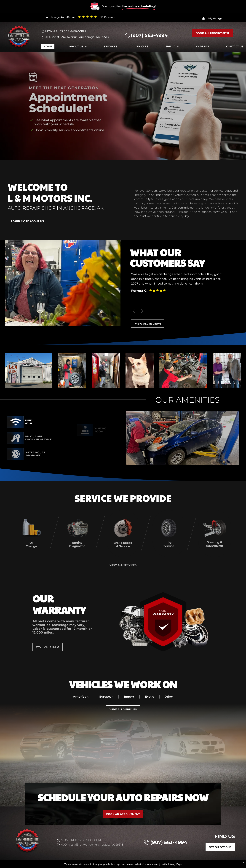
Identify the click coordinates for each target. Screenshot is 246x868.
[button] (142, 311)
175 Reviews (107, 17)
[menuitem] (48, 47)
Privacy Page (175, 864)
